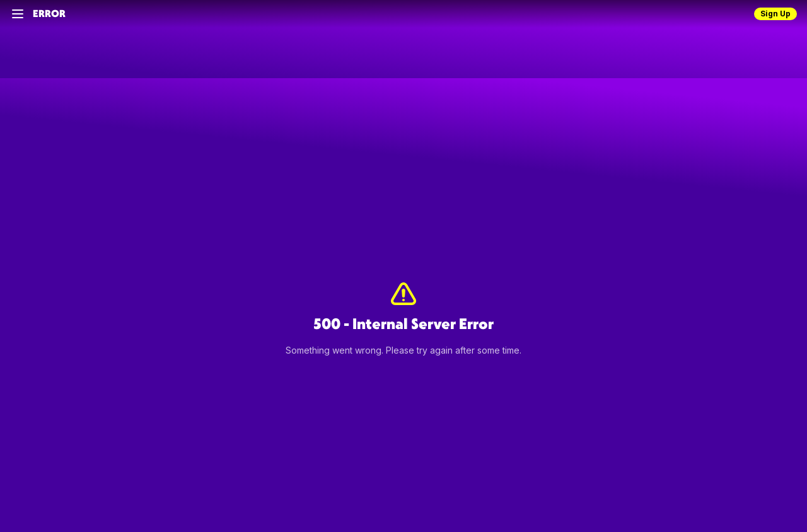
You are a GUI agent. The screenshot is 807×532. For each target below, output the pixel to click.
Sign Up (775, 14)
